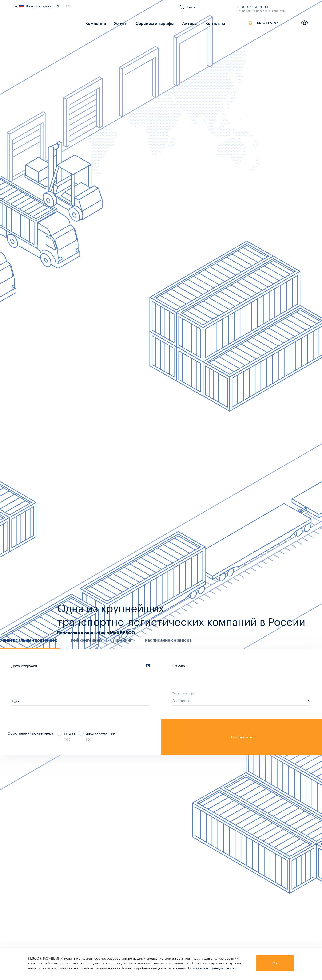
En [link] (68, 5)
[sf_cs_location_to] (81, 701)
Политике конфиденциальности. (212, 968)
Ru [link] (58, 5)
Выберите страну (33, 6)
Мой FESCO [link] (257, 24)
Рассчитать (241, 737)
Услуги (117, 23)
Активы (179, 23)
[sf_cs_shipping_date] (81, 665)
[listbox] (242, 701)
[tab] (30, 643)
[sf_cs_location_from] (242, 665)
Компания (94, 23)
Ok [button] (275, 963)
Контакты (202, 23)
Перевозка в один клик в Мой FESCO (96, 633)
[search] (190, 9)
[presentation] (30, 640)
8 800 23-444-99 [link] (253, 6)
